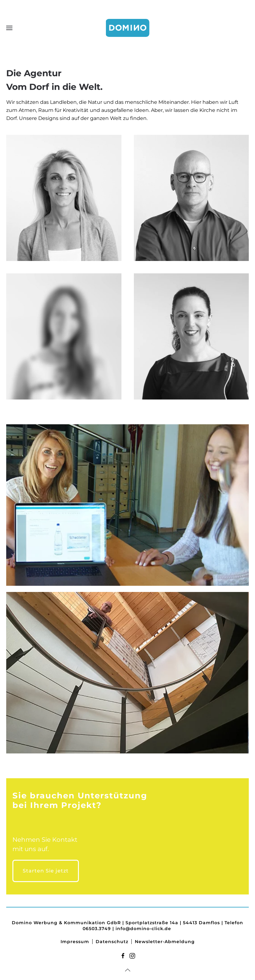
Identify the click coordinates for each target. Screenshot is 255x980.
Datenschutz (112, 942)
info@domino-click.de (143, 929)
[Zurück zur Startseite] (128, 28)
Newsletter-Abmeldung (165, 942)
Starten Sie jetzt (46, 871)
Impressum (75, 942)
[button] (9, 28)
